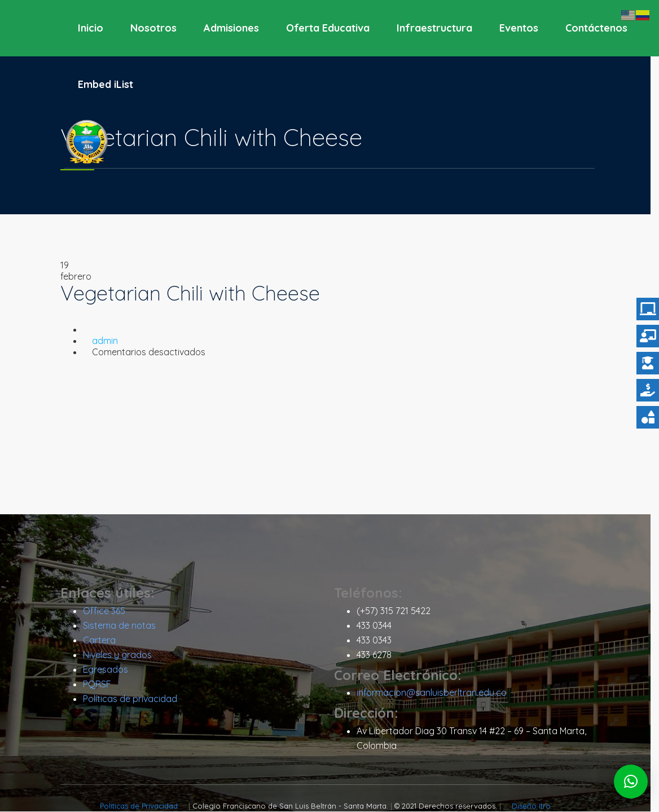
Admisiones (231, 28)
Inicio (91, 28)
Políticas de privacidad (134, 699)
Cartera (103, 641)
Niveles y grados (121, 655)
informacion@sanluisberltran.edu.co (436, 693)
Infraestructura (434, 28)
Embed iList (106, 84)
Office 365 (108, 611)
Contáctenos (596, 28)
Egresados (109, 670)
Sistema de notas (123, 626)
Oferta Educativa (328, 28)
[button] (631, 782)
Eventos (519, 28)
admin (109, 341)
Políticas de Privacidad (144, 806)
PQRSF (101, 685)
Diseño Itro (536, 806)
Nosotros (153, 28)
